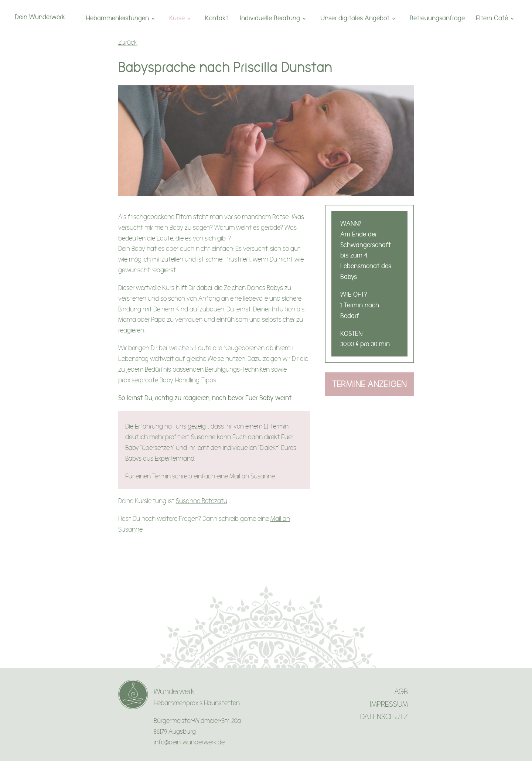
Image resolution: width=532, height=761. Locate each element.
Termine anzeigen (369, 384)
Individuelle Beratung (270, 18)
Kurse (177, 18)
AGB (401, 692)
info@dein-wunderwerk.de (189, 742)
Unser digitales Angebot (355, 18)
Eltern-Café (492, 18)
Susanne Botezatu (202, 501)
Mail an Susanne (252, 476)
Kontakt (217, 18)
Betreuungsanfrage (437, 18)
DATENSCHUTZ (384, 717)
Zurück (128, 43)
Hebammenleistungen (117, 18)
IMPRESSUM (389, 704)
